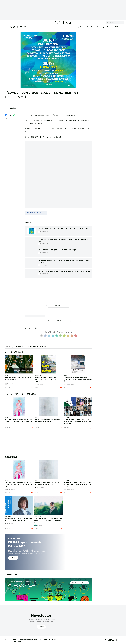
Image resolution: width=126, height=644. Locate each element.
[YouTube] (21, 29)
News (72, 28)
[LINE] (25, 29)
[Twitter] (11, 29)
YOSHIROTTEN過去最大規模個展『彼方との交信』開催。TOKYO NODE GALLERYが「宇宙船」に (78, 486)
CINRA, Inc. (113, 642)
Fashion (20, 643)
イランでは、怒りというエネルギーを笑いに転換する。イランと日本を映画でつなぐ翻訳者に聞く (48, 522)
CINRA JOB (118, 28)
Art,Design (21, 641)
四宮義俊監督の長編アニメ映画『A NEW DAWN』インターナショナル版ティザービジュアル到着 (48, 381)
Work (53, 641)
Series (99, 28)
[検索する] (102, 23)
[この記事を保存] (6, 120)
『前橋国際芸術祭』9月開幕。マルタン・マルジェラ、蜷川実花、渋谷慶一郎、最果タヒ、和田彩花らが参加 (78, 423)
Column (93, 28)
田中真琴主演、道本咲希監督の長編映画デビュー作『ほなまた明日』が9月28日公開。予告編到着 (78, 381)
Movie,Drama (29, 641)
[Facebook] (18, 29)
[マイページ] (8, 23)
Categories (79, 28)
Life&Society (47, 641)
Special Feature (107, 28)
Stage (36, 641)
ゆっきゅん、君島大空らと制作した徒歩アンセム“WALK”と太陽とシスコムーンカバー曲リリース (18, 423)
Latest (67, 28)
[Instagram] (14, 29)
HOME (6, 348)
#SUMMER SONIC (30, 318)
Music (11, 348)
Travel (15, 643)
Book (40, 641)
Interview (87, 28)
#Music (38, 318)
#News (43, 318)
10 (76, 337)
